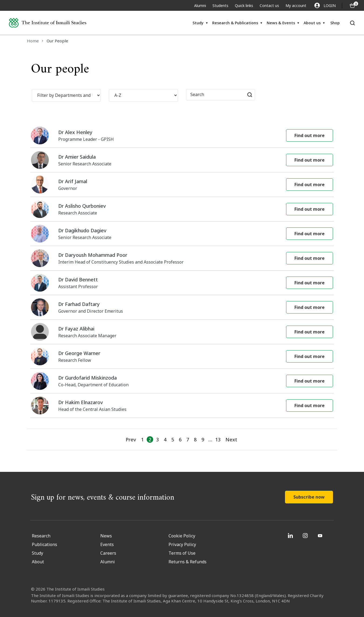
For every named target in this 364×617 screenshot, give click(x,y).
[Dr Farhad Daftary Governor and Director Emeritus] (182, 307)
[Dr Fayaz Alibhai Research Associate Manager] (182, 332)
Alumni (200, 6)
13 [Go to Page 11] (218, 439)
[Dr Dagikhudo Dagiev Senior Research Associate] (182, 234)
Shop (335, 23)
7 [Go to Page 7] (188, 439)
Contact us (269, 6)
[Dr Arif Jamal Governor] (182, 185)
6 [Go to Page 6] (180, 439)
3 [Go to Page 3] (157, 439)
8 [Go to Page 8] (195, 439)
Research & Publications (235, 23)
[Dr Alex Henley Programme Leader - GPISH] (182, 136)
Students (220, 6)
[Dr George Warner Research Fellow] (182, 357)
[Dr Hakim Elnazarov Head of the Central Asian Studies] (182, 406)
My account (296, 6)
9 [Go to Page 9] (203, 439)
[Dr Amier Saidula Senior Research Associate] (182, 160)
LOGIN (325, 5)
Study (198, 23)
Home (33, 41)
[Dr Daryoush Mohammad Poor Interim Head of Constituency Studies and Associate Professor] (182, 258)
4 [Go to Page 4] (165, 439)
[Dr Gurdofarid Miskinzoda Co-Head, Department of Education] (182, 381)
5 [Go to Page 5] (173, 439)
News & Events (281, 23)
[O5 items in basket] (352, 6)
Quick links (244, 6)
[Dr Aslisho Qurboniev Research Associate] (182, 209)
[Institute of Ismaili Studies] (48, 23)
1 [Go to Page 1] (142, 439)
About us (312, 23)
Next (231, 439)
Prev (131, 439)
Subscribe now (309, 497)
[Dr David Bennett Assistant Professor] (182, 283)
